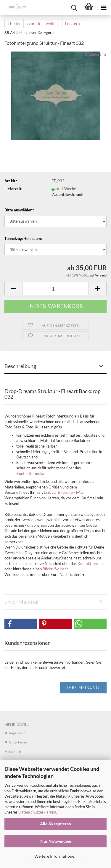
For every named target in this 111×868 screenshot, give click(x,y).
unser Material (21, 602)
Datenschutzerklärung (37, 812)
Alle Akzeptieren (55, 824)
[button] (13, 289)
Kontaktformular (30, 473)
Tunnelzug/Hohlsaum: (23, 238)
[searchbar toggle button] (74, 7)
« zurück (33, 24)
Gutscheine (18, 742)
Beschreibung (20, 366)
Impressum (18, 733)
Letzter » (73, 24)
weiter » (53, 24)
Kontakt (15, 752)
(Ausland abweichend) (67, 194)
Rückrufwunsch (55, 569)
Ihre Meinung (83, 688)
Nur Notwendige (56, 841)
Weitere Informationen (55, 856)
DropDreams (95, 54)
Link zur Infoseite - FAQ (64, 492)
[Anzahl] (55, 289)
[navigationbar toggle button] (104, 7)
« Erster (14, 24)
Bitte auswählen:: (19, 210)
